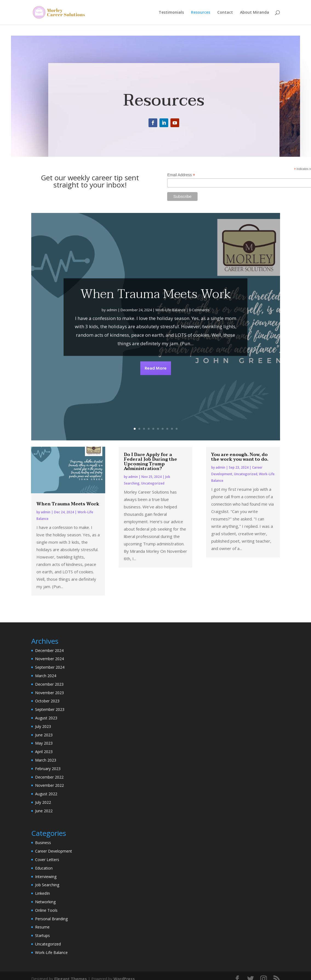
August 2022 (46, 794)
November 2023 (49, 693)
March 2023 (46, 760)
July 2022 (43, 802)
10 (177, 429)
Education (44, 868)
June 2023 (44, 735)
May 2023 (44, 743)
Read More (156, 384)
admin (112, 325)
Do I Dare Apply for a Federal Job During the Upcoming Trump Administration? (150, 462)
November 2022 (49, 785)
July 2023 (43, 726)
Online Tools (46, 910)
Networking (45, 902)
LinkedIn (42, 893)
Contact (225, 13)
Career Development (54, 851)
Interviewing (46, 877)
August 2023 (46, 718)
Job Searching (47, 885)
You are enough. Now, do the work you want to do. (240, 457)
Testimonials (171, 13)
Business (43, 843)
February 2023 (48, 769)
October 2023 (47, 701)
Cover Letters (47, 860)
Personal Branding (51, 919)
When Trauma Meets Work (156, 309)
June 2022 (44, 811)
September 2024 (50, 667)
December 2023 (49, 684)
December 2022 (49, 777)
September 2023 (50, 709)
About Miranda (255, 13)
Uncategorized (153, 483)
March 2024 (46, 676)
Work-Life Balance (170, 325)
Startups (42, 935)
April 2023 (44, 752)
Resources (201, 13)
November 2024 (49, 659)
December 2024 (49, 650)
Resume (42, 927)
